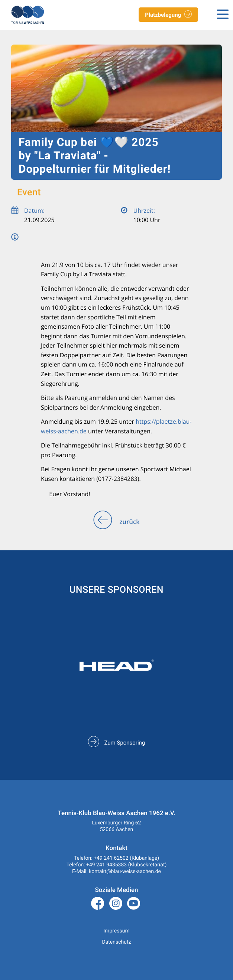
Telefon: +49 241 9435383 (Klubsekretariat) (117, 865)
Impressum (116, 931)
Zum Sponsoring (117, 743)
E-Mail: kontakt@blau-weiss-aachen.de (116, 872)
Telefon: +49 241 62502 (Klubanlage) (116, 858)
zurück (116, 522)
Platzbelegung (168, 15)
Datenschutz (117, 942)
